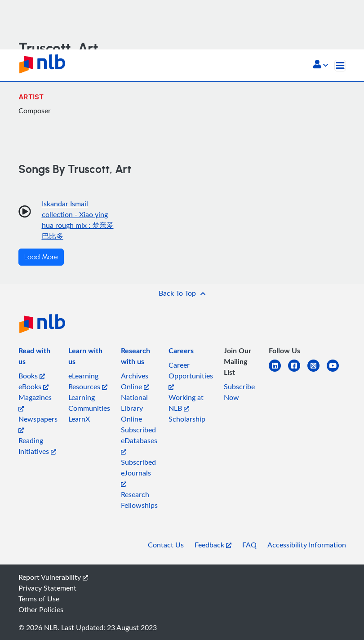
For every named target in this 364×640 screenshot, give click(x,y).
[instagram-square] (317, 371)
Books (32, 376)
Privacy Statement (47, 588)
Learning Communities (89, 403)
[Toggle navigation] (340, 66)
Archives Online (135, 381)
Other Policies (41, 609)
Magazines (35, 402)
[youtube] (336, 371)
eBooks (33, 387)
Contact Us (166, 545)
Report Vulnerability (53, 577)
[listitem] (38, 358)
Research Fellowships (139, 500)
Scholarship (187, 419)
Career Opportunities (191, 375)
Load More (41, 257)
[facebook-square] (298, 371)
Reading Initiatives (37, 446)
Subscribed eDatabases (139, 440)
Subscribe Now (239, 392)
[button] (321, 65)
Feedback (213, 545)
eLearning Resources (88, 381)
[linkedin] (278, 371)
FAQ (249, 545)
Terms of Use (39, 599)
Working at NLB (186, 403)
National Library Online (134, 408)
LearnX (79, 419)
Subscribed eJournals (138, 472)
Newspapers (38, 424)
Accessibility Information (307, 545)
